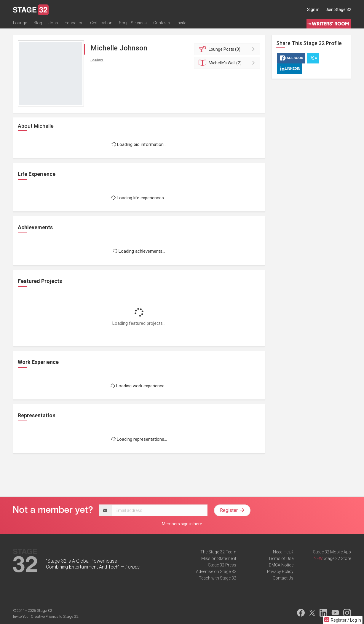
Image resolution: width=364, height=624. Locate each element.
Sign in (313, 9)
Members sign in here (182, 524)
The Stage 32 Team (218, 552)
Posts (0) (228, 49)
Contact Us (283, 578)
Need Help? (283, 552)
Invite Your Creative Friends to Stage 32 (46, 616)
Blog (38, 23)
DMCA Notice (281, 565)
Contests (162, 23)
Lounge (20, 23)
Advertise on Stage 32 (216, 572)
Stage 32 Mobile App (332, 552)
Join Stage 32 (338, 9)
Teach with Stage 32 (218, 578)
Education (74, 23)
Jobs (53, 23)
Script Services (133, 23)
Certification (101, 23)
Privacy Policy (280, 572)
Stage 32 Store (337, 558)
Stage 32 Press (222, 565)
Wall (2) (228, 63)
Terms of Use (281, 558)
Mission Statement (219, 558)
